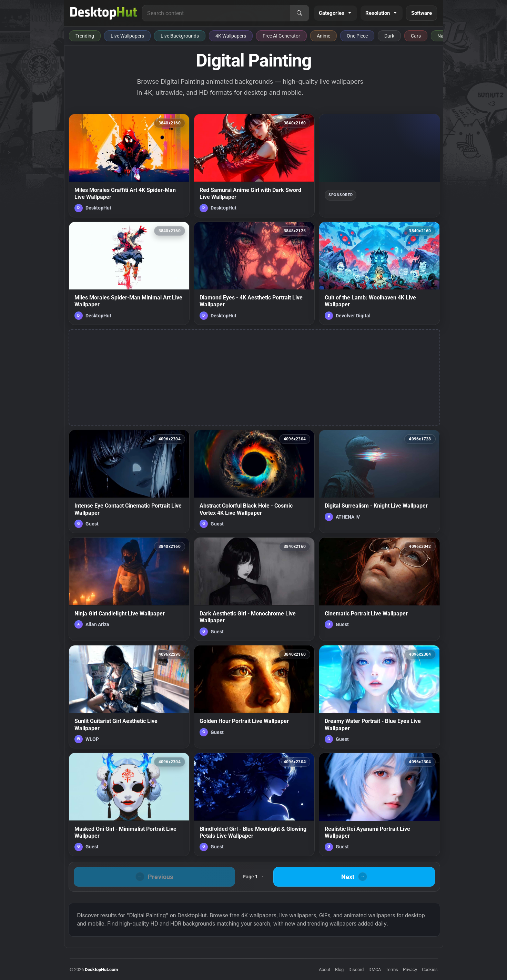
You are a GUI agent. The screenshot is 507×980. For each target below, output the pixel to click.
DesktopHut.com (101, 969)
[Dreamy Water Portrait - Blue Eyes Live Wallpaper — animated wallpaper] (379, 697)
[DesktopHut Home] (104, 13)
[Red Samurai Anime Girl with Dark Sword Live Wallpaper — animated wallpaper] (254, 165)
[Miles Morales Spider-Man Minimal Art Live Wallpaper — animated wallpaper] (129, 273)
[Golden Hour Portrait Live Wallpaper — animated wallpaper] (254, 697)
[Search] (300, 13)
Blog (339, 969)
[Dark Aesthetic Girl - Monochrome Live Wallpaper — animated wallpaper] (254, 589)
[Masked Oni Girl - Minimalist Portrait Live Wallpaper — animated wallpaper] (129, 804)
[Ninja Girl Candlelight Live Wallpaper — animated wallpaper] (129, 589)
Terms (392, 969)
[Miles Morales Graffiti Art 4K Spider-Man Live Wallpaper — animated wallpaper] (129, 165)
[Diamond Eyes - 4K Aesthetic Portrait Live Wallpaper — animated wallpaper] (254, 273)
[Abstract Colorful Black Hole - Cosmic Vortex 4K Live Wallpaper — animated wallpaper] (254, 481)
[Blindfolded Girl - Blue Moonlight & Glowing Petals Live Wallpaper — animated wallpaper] (254, 804)
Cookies (430, 969)
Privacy (410, 969)
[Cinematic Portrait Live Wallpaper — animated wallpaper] (379, 589)
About (325, 969)
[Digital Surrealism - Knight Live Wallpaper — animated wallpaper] (379, 481)
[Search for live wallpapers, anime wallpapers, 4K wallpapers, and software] (216, 13)
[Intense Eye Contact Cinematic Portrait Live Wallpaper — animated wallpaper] (129, 481)
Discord (356, 969)
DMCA (375, 969)
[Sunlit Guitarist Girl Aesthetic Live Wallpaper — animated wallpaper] (129, 697)
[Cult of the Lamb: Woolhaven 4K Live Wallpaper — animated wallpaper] (379, 273)
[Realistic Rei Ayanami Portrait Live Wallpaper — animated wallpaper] (379, 804)
